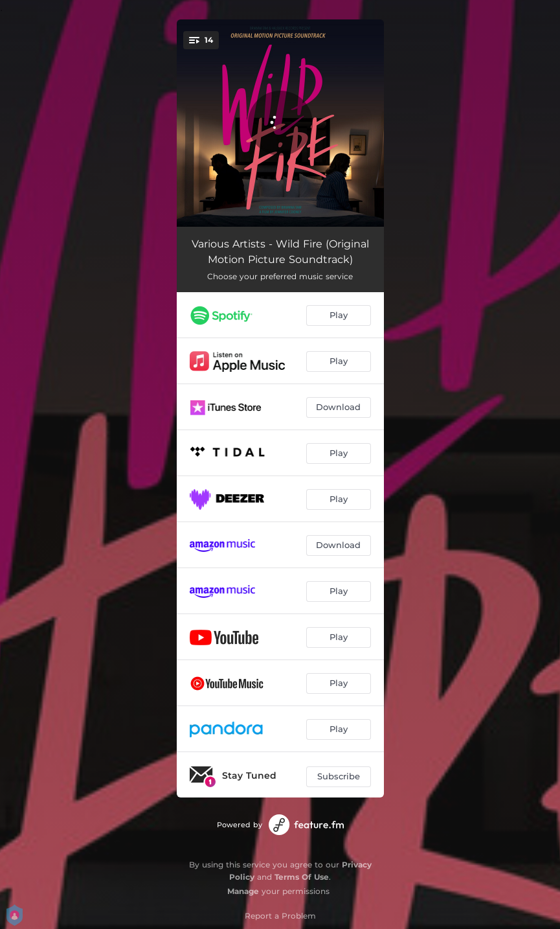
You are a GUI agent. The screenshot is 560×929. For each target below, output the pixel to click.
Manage (243, 891)
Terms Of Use (302, 877)
